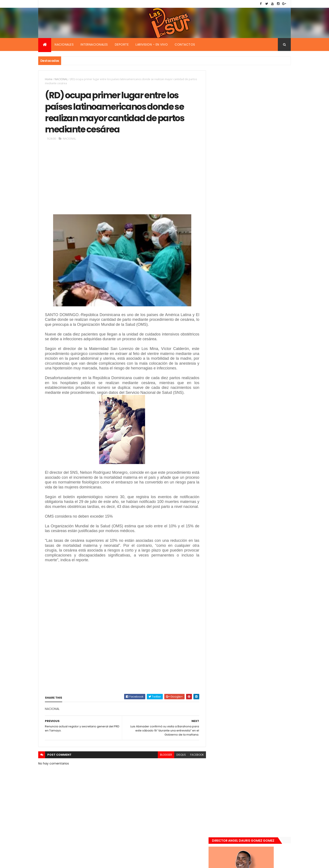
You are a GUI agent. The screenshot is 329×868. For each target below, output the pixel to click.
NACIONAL (61, 79)
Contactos (185, 45)
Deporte (122, 45)
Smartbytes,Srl (71, 862)
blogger (164, 765)
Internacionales (94, 45)
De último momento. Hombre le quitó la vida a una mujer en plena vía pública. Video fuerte (261, 329)
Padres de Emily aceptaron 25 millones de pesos (260, 374)
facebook (195, 765)
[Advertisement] (121, 180)
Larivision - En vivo (152, 45)
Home (49, 79)
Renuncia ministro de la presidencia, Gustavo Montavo (259, 351)
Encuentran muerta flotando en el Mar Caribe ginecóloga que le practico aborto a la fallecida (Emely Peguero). (260, 302)
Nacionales (64, 45)
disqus (179, 765)
